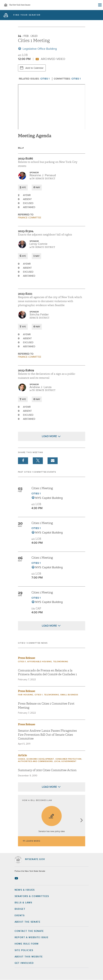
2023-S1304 (26, 231)
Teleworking (61, 662)
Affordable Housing (39, 662)
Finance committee (30, 218)
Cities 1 (45, 79)
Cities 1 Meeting (42, 488)
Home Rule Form (27, 944)
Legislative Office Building (39, 49)
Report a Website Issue (32, 937)
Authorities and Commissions (35, 761)
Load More (49, 436)
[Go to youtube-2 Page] (17, 878)
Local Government (65, 761)
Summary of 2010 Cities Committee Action (47, 770)
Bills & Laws (23, 903)
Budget (20, 909)
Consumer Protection (68, 759)
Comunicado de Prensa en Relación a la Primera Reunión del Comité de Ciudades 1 (47, 672)
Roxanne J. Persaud (43, 175)
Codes (22, 759)
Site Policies (24, 950)
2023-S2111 (25, 294)
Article (22, 755)
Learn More (33, 841)
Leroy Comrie (38, 244)
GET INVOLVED (24, 963)
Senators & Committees (32, 896)
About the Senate (27, 922)
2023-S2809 (26, 370)
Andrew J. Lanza (41, 387)
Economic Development (40, 759)
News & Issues (25, 890)
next (81, 821)
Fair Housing (26, 695)
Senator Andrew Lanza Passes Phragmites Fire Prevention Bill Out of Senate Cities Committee (47, 735)
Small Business (69, 695)
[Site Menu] (100, 5)
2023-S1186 (25, 158)
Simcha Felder (39, 315)
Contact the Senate (29, 931)
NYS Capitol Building (49, 498)
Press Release (27, 658)
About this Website (29, 957)
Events (20, 916)
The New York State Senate (20, 5)
